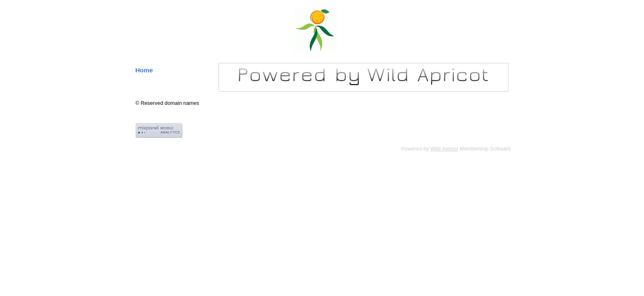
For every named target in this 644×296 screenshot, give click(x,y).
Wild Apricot (444, 149)
